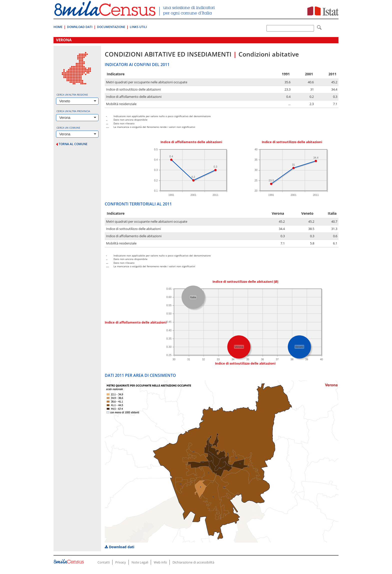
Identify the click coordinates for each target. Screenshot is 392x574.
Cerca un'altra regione (72, 95)
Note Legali (140, 562)
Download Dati (80, 27)
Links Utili (138, 27)
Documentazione (111, 27)
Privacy (121, 562)
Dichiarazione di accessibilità (193, 562)
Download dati (119, 547)
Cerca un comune (68, 128)
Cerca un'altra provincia (73, 111)
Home (58, 27)
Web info (160, 562)
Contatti (104, 562)
